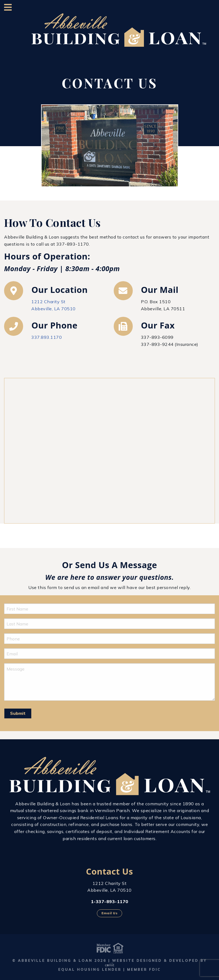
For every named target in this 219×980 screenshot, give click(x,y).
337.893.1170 (47, 337)
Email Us (109, 913)
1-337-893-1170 (110, 901)
